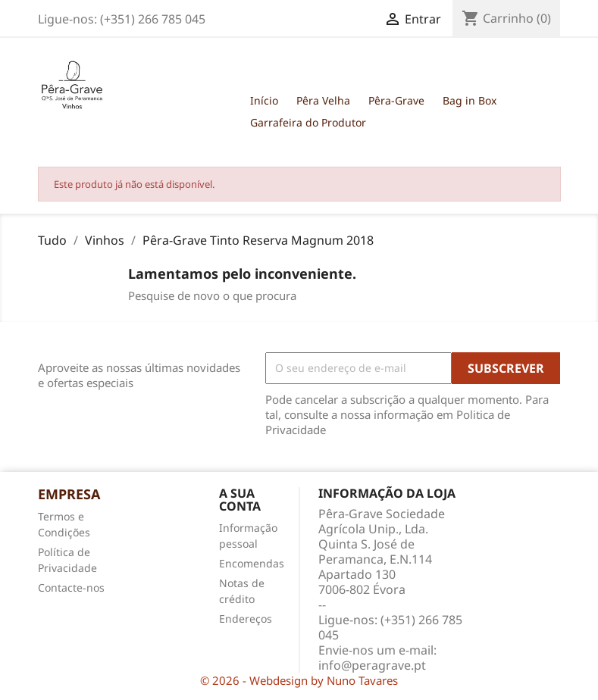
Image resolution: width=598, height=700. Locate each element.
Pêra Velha (323, 100)
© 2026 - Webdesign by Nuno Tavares (299, 680)
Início (264, 100)
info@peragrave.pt (372, 665)
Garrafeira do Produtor (308, 122)
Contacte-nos (71, 587)
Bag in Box (470, 100)
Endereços (246, 619)
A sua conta (240, 500)
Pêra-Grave (396, 100)
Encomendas (252, 563)
